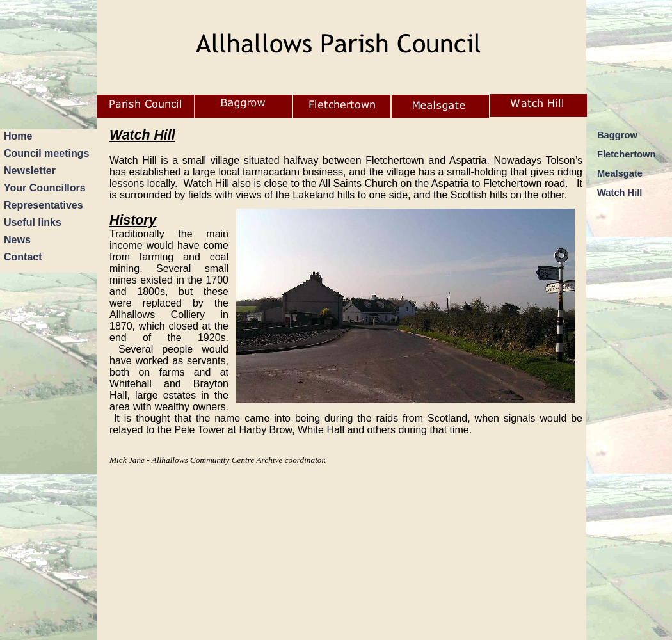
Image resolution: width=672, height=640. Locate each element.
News (17, 240)
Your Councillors (45, 188)
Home (18, 136)
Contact (23, 257)
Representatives (44, 205)
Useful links (33, 222)
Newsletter (30, 171)
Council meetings (46, 153)
